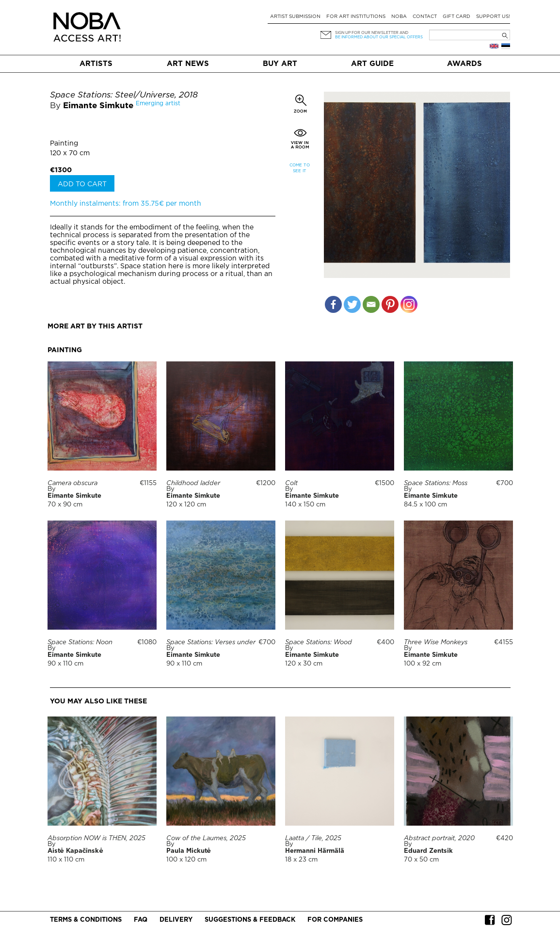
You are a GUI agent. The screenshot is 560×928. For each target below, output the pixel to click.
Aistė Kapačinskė (75, 851)
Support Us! (493, 17)
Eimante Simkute (98, 106)
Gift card (456, 17)
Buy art (280, 64)
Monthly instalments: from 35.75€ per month (126, 204)
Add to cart (82, 184)
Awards (464, 64)
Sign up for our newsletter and (372, 33)
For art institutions (356, 17)
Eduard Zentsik (428, 851)
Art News (188, 64)
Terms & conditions (86, 920)
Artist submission (295, 17)
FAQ (141, 920)
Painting (64, 144)
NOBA (399, 17)
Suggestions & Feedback (250, 920)
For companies (335, 920)
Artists (96, 64)
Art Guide (372, 64)
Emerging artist (158, 104)
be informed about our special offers (379, 37)
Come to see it (300, 168)
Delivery (176, 920)
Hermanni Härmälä (315, 851)
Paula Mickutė (189, 851)
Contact (425, 17)
